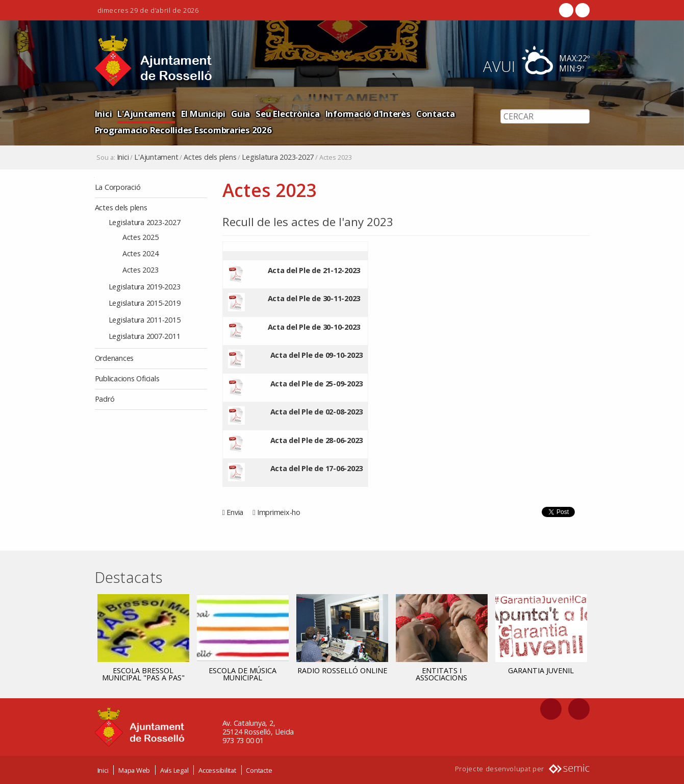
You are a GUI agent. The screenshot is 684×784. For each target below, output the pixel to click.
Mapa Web (134, 770)
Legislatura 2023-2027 (278, 157)
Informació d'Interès (368, 114)
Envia (235, 512)
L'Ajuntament (146, 114)
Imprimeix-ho (279, 512)
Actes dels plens (210, 157)
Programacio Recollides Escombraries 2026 (183, 130)
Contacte (259, 770)
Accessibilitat (217, 770)
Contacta (436, 114)
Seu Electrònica (287, 114)
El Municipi (203, 114)
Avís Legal (174, 770)
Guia (240, 114)
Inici (104, 114)
